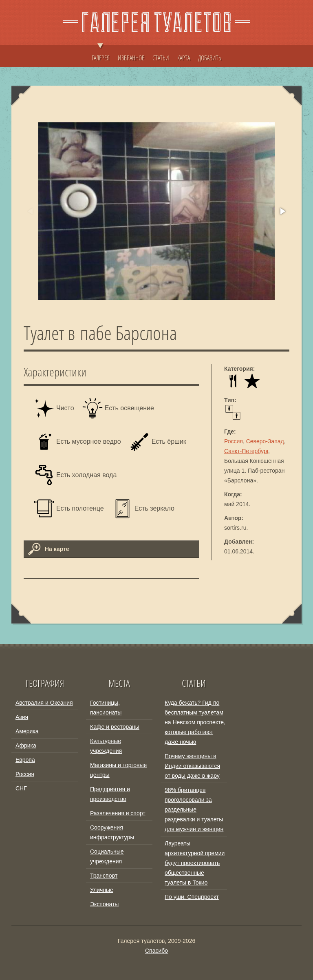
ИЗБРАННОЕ (131, 58)
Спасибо (156, 951)
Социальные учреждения (107, 856)
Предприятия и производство (110, 794)
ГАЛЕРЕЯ (101, 54)
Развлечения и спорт (118, 813)
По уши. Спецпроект (192, 897)
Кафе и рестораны (115, 727)
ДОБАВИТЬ (210, 58)
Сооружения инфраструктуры (112, 832)
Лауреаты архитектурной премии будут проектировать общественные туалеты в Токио (195, 863)
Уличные (102, 890)
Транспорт (104, 876)
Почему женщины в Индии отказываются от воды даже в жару (192, 766)
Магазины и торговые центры (118, 770)
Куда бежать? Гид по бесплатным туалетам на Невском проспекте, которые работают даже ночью (195, 722)
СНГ (21, 788)
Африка (26, 746)
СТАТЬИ (161, 58)
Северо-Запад (265, 441)
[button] (282, 211)
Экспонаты (104, 904)
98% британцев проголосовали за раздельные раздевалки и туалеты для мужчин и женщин (194, 810)
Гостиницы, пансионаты (106, 708)
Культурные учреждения (106, 746)
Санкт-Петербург (246, 451)
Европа (25, 760)
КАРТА (184, 58)
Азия (22, 717)
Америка (27, 731)
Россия (234, 441)
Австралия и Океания (44, 703)
